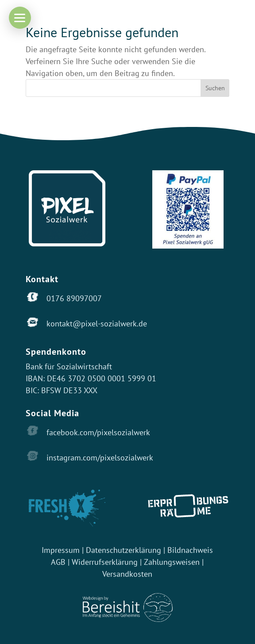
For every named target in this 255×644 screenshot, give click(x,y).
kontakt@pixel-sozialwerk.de (97, 324)
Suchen (215, 88)
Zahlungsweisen (173, 562)
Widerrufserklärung (105, 562)
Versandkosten (127, 574)
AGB (58, 562)
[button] (20, 18)
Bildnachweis (190, 550)
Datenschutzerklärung (124, 550)
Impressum (61, 550)
